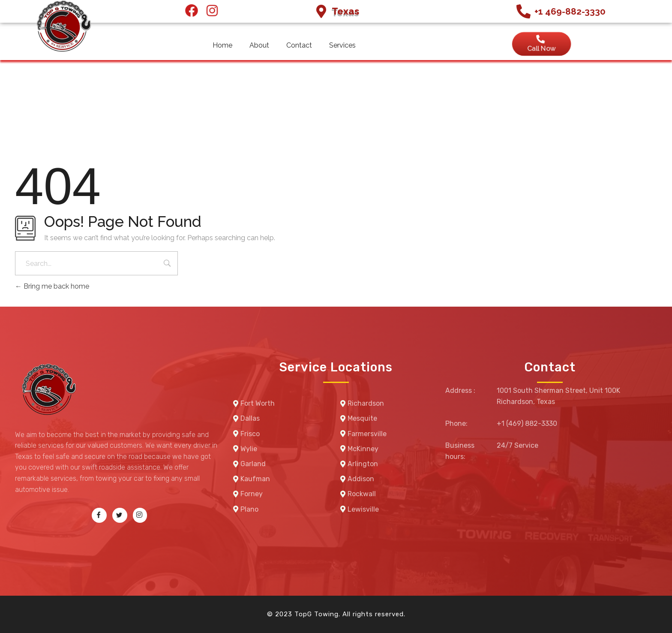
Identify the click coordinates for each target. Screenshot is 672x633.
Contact (299, 45)
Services (342, 45)
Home (222, 45)
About (259, 45)
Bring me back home (52, 286)
